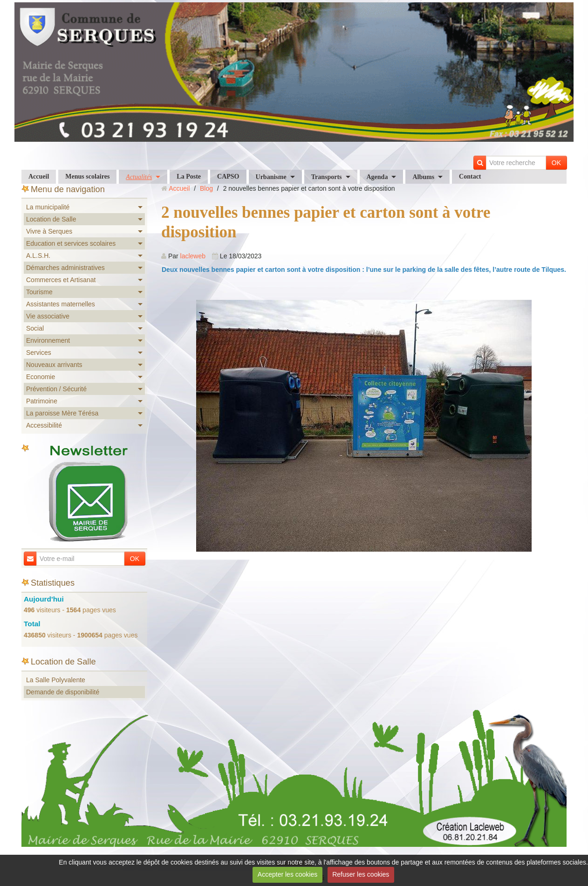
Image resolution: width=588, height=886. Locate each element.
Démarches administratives (65, 268)
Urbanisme (271, 177)
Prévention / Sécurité (56, 389)
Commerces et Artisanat (61, 280)
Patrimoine (42, 401)
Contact (470, 177)
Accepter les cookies (287, 874)
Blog (206, 188)
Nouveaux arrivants (54, 365)
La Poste (189, 177)
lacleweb (193, 256)
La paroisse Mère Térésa (62, 413)
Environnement (48, 340)
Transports (327, 177)
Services (39, 353)
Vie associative (48, 316)
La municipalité (48, 207)
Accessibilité (44, 425)
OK (556, 163)
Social (35, 328)
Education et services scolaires (71, 243)
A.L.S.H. (38, 256)
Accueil (39, 177)
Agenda (377, 177)
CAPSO (228, 177)
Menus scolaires (87, 177)
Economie (41, 377)
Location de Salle (51, 219)
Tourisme (39, 292)
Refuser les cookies (361, 874)
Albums (423, 177)
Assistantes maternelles (61, 304)
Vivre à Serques (49, 231)
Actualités (139, 177)
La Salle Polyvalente (56, 680)
